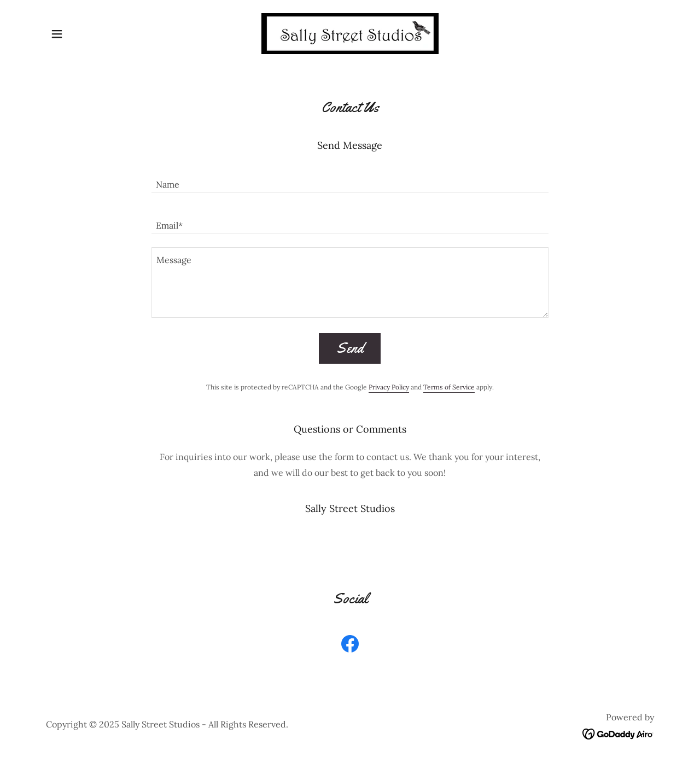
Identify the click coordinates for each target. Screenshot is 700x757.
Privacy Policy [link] (389, 387)
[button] (57, 34)
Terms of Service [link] (449, 387)
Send (350, 348)
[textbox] (350, 179)
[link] (350, 33)
